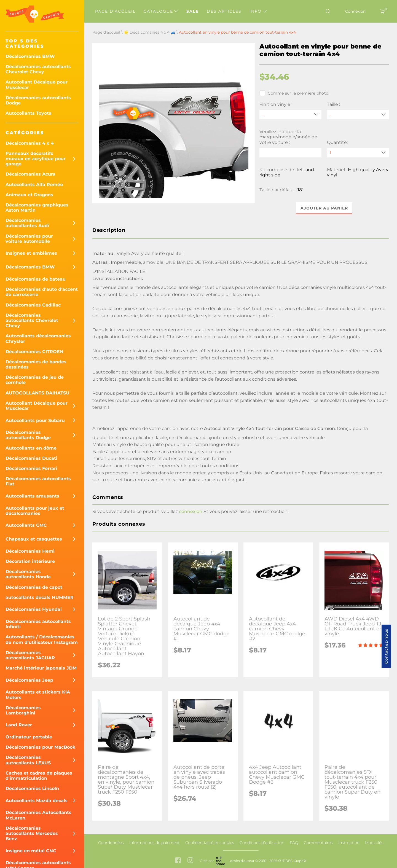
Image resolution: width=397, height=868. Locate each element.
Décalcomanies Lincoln (32, 788)
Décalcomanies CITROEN (34, 352)
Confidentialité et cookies (210, 843)
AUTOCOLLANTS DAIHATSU (37, 393)
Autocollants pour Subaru (35, 420)
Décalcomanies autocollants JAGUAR (30, 655)
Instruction (349, 843)
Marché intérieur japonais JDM (41, 668)
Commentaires (318, 843)
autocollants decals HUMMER (40, 597)
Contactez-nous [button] (386, 646)
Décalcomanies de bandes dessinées (36, 364)
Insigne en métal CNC (31, 851)
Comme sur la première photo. (294, 93)
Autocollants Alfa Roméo (34, 185)
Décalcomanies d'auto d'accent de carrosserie (42, 292)
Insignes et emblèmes (31, 253)
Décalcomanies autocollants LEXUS (28, 760)
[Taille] (358, 115)
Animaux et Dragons (29, 195)
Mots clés (374, 843)
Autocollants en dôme (31, 448)
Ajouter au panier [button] (324, 208)
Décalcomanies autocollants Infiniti (38, 624)
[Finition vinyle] (290, 115)
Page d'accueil (115, 11)
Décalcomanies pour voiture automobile (29, 239)
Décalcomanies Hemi (30, 551)
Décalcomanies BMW (30, 56)
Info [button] (258, 11)
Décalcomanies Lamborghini (23, 710)
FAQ (294, 843)
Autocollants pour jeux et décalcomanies (35, 511)
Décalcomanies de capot (34, 587)
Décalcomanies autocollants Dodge (38, 100)
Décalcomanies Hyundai (34, 609)
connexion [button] (191, 511)
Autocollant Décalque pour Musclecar (37, 85)
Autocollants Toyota (29, 113)
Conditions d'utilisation (262, 843)
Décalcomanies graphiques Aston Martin (37, 208)
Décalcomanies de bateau (36, 279)
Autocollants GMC (26, 525)
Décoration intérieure (30, 561)
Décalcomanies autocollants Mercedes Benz (32, 833)
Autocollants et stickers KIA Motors (38, 695)
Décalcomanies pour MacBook (41, 747)
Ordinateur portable (29, 737)
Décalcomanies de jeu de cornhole (35, 380)
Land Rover (19, 725)
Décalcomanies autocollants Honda (28, 574)
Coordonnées (111, 843)
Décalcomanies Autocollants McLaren (38, 815)
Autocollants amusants (32, 496)
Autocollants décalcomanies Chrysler (38, 338)
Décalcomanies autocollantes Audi (27, 223)
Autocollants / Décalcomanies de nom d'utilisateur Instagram (42, 639)
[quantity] (358, 153)
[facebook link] (178, 861)
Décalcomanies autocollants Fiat (38, 481)
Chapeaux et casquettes (34, 539)
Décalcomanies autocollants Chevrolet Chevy (38, 69)
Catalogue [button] (161, 11)
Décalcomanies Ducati (31, 458)
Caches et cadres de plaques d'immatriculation (39, 776)
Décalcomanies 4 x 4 (30, 143)
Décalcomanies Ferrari (31, 468)
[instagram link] (190, 861)
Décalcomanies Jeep (29, 680)
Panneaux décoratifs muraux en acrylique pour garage (36, 159)
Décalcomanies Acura (30, 174)
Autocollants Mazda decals (37, 801)
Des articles (224, 11)
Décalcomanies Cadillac (33, 305)
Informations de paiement (155, 843)
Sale (193, 11)
